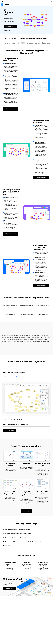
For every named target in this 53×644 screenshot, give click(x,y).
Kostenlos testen (10, 26)
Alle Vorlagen (8, 592)
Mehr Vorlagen (26, 511)
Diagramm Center (10, 562)
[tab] (26, 368)
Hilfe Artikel (26, 562)
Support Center (43, 562)
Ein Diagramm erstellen (10, 109)
